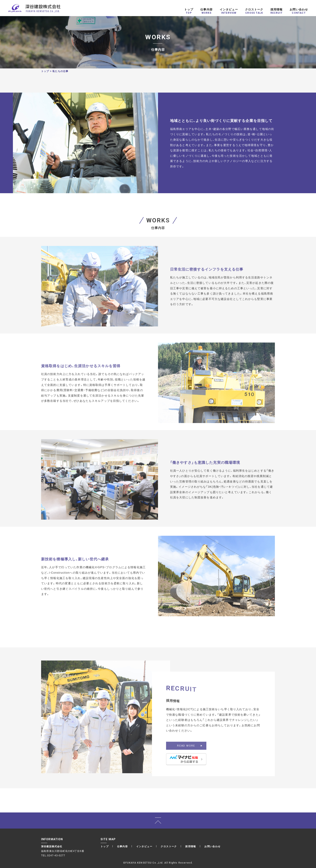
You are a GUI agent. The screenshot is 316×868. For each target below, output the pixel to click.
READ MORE (186, 751)
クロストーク (169, 846)
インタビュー (144, 846)
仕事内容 (123, 846)
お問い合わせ (212, 846)
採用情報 (191, 846)
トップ (45, 71)
